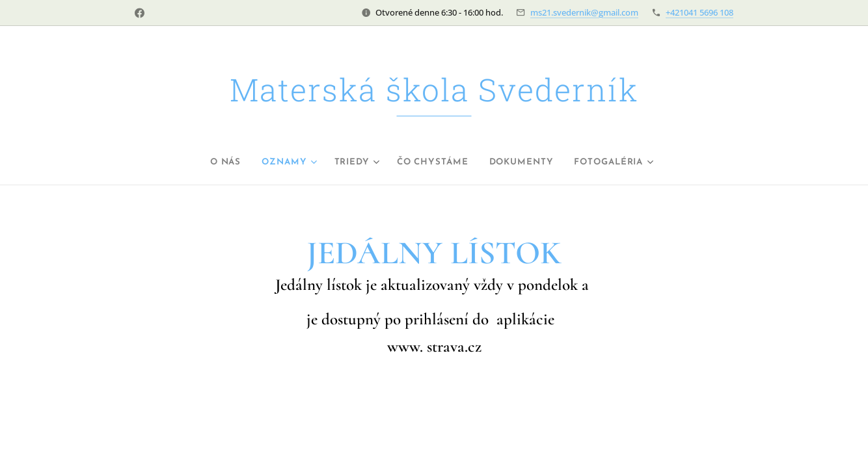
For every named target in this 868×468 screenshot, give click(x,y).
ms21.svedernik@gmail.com (584, 12)
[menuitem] (211, 162)
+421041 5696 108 (699, 12)
